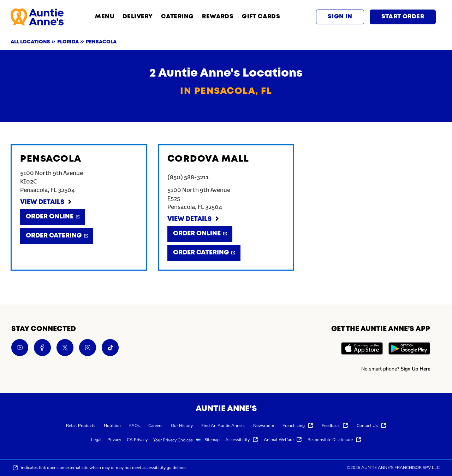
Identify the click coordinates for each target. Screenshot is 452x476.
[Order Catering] (57, 236)
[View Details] (46, 203)
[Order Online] (53, 217)
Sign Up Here (415, 369)
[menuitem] (81, 425)
